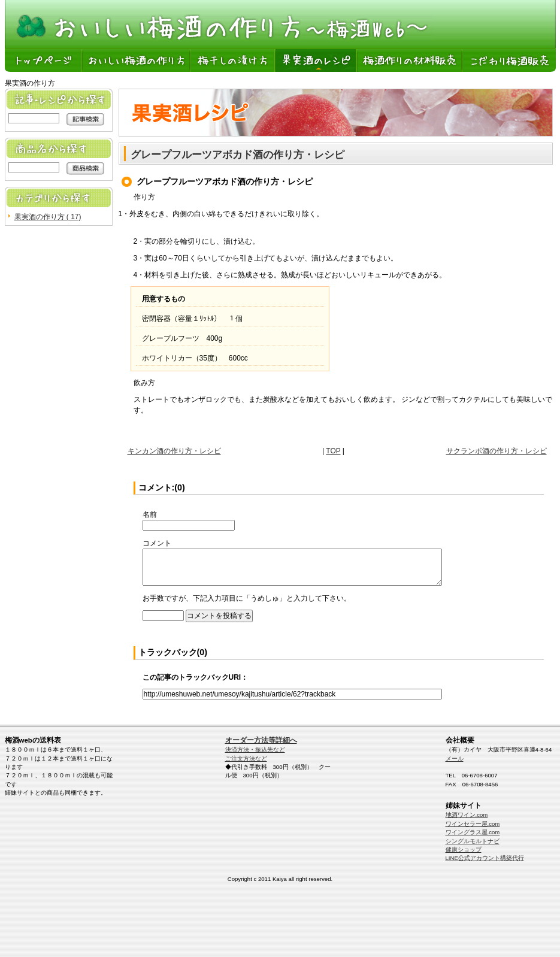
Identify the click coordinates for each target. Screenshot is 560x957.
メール (455, 758)
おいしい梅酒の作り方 (137, 60)
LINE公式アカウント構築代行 (485, 858)
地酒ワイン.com (467, 815)
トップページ (44, 60)
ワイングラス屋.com (473, 832)
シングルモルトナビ (473, 841)
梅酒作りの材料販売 (410, 60)
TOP (333, 451)
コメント (157, 543)
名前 (150, 514)
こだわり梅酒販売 (509, 60)
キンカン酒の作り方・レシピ (174, 451)
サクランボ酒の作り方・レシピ (497, 451)
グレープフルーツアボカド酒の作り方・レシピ (237, 155)
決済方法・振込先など (255, 749)
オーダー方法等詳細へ (261, 740)
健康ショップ (464, 850)
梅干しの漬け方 (233, 60)
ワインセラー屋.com (473, 824)
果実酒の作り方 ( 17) (48, 217)
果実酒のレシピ (317, 60)
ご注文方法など (246, 758)
